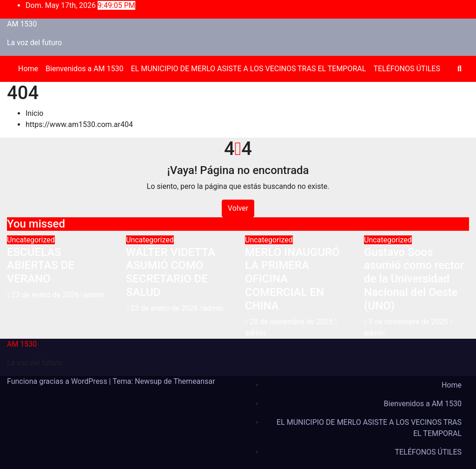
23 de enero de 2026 (46, 295)
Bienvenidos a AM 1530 (84, 69)
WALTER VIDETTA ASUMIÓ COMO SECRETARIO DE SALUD (171, 272)
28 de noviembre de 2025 (292, 322)
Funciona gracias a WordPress (58, 381)
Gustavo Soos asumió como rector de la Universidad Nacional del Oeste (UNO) (414, 279)
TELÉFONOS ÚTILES (407, 69)
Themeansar (194, 381)
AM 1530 (22, 24)
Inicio (34, 113)
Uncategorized (31, 240)
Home (28, 69)
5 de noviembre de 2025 (409, 322)
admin (93, 295)
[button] (459, 69)
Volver (238, 208)
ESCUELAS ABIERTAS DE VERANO (41, 266)
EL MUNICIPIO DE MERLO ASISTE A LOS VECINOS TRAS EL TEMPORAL (249, 69)
